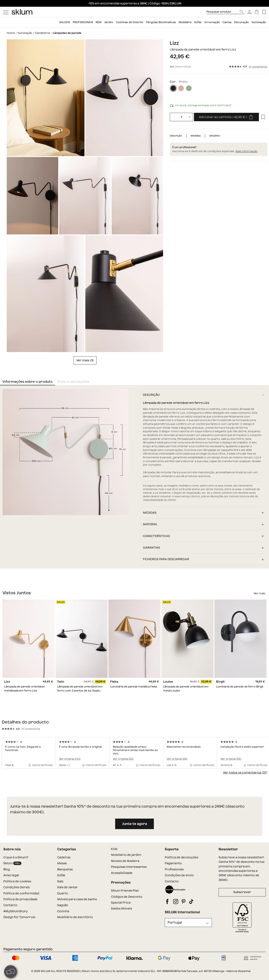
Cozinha (63, 911)
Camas (227, 22)
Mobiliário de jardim (126, 855)
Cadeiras (64, 857)
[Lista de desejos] (263, 117)
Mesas (62, 863)
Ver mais (83, 360)
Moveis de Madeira (125, 861)
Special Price (121, 903)
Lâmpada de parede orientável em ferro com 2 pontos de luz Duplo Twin (80, 691)
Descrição (176, 136)
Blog (7, 869)
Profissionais (83, 22)
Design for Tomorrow (19, 917)
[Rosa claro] (181, 88)
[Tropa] (189, 88)
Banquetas (65, 869)
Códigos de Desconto (127, 897)
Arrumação (212, 22)
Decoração (241, 22)
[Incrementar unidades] (189, 117)
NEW (99, 22)
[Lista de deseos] (264, 12)
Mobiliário (185, 22)
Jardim (109, 22)
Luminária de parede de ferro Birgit (240, 687)
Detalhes (215, 136)
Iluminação (259, 22)
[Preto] (173, 88)
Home (11, 33)
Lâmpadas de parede (67, 33)
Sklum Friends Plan (125, 891)
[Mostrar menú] (6, 12)
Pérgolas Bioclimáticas (161, 22)
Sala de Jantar (67, 887)
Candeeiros (43, 33)
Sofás (198, 22)
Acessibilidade (122, 873)
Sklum (12, 863)
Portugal (175, 922)
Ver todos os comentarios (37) (245, 773)
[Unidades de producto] (182, 117)
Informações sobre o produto (28, 382)
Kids (114, 849)
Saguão (63, 905)
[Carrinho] (257, 12)
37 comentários (258, 67)
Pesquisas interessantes (129, 867)
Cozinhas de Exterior (130, 22)
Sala (60, 881)
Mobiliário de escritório (75, 917)
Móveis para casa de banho (77, 899)
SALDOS (65, 22)
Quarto (63, 893)
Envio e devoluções (73, 382)
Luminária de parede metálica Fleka (134, 687)
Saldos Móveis (121, 908)
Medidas (196, 136)
